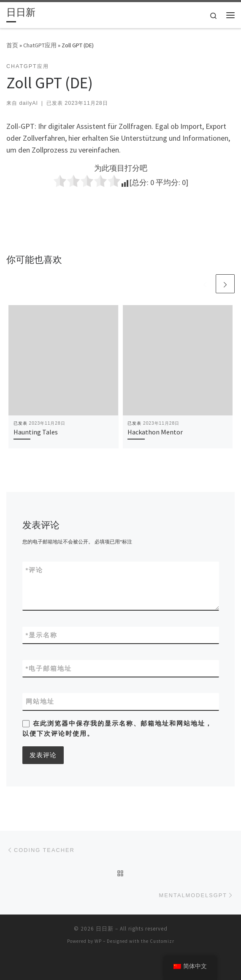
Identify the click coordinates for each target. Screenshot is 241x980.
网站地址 (40, 701)
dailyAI (28, 103)
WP (98, 941)
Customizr (162, 941)
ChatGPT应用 (40, 45)
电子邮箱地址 (49, 668)
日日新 (105, 929)
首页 (12, 45)
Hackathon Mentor (155, 432)
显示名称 (42, 635)
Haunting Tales (36, 432)
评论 (35, 570)
